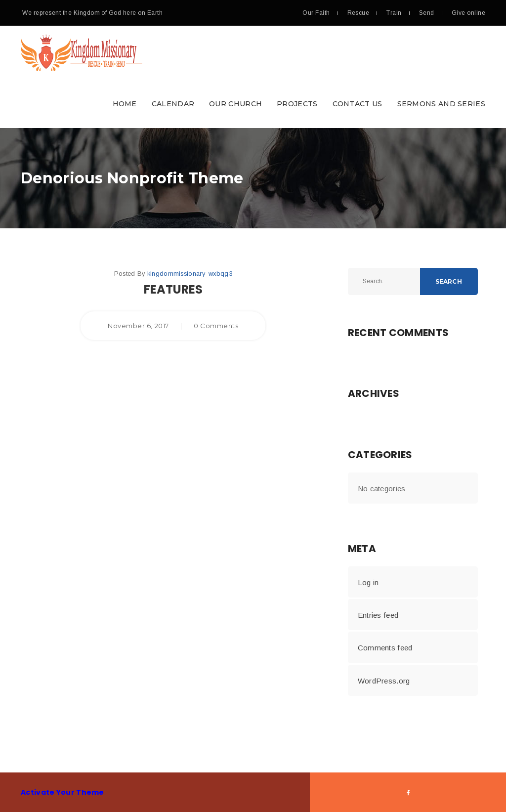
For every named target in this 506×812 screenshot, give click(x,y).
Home (125, 104)
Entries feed (378, 615)
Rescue (358, 13)
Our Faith (316, 13)
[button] (253, 77)
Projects (297, 104)
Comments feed (385, 648)
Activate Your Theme (63, 792)
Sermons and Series (441, 104)
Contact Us (358, 104)
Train (394, 13)
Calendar (173, 104)
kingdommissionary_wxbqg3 (190, 274)
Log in (368, 582)
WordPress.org (384, 681)
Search (449, 281)
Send (427, 13)
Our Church (235, 104)
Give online (468, 13)
